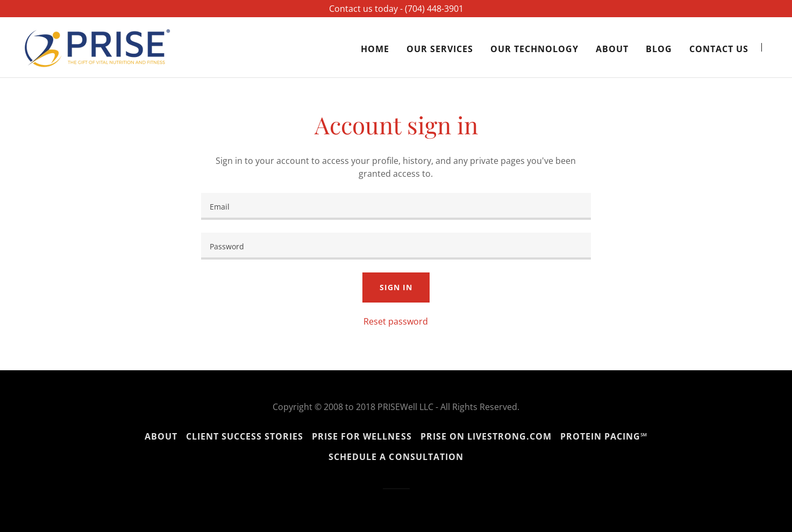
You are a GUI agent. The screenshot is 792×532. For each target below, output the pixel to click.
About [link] (612, 49)
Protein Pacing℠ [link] (604, 436)
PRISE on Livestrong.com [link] (486, 436)
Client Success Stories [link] (245, 436)
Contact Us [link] (719, 49)
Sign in (396, 287)
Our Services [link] (440, 49)
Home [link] (375, 49)
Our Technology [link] (534, 49)
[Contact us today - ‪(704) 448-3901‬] (396, 9)
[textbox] (396, 206)
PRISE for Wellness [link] (362, 436)
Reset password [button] (396, 321)
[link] (97, 46)
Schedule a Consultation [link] (396, 457)
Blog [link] (659, 49)
